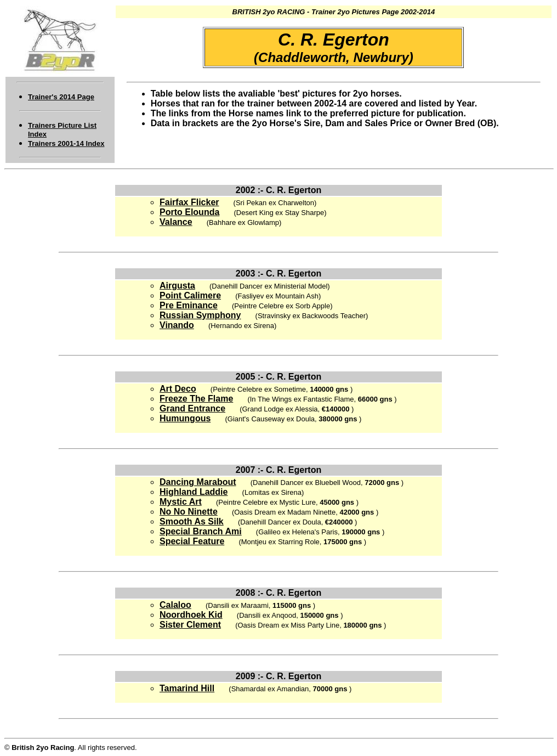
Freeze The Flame (196, 399)
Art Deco (178, 389)
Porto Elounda (189, 212)
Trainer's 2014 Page (61, 97)
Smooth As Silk (192, 521)
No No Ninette (189, 512)
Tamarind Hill (187, 688)
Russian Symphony (200, 315)
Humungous (185, 418)
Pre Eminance (189, 305)
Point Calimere (190, 295)
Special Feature (192, 541)
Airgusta (177, 286)
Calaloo (175, 605)
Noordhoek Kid (191, 615)
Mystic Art (181, 502)
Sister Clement (190, 625)
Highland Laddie (194, 492)
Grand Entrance (192, 408)
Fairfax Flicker (189, 202)
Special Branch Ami (201, 531)
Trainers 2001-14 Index (66, 143)
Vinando (177, 325)
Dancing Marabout (198, 482)
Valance (176, 222)
